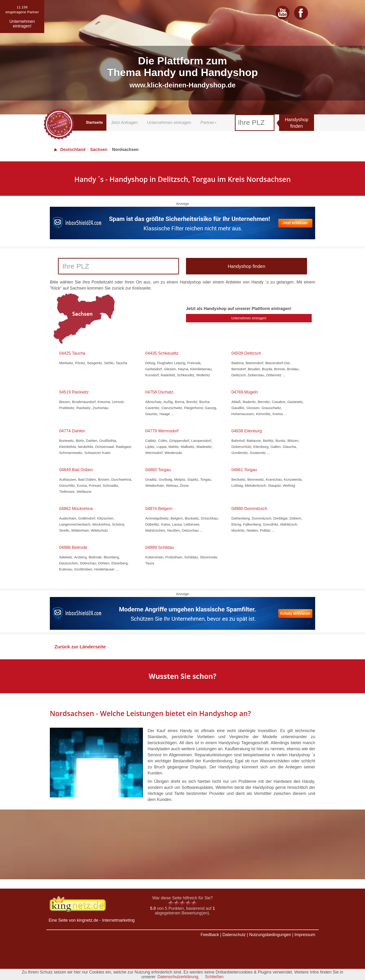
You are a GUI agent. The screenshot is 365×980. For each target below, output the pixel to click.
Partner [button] (208, 123)
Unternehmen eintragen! (249, 318)
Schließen (214, 977)
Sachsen (99, 150)
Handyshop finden (296, 123)
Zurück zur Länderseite (80, 647)
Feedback (210, 935)
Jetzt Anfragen (124, 123)
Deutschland (69, 150)
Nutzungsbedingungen (270, 935)
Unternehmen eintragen (169, 123)
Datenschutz (234, 935)
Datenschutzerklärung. (178, 977)
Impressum (305, 935)
